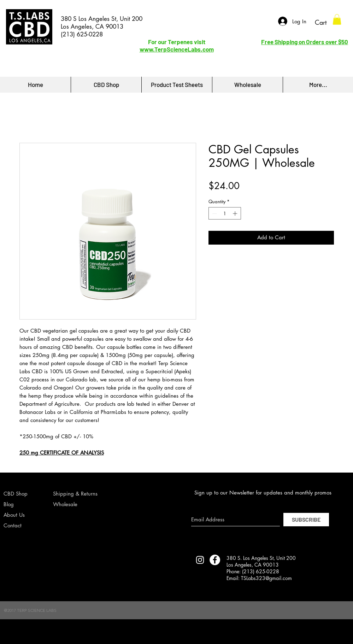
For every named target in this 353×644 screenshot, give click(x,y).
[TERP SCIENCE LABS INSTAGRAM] (200, 560)
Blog (9, 504)
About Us (14, 515)
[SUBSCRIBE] (306, 520)
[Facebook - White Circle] (215, 560)
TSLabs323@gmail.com (266, 578)
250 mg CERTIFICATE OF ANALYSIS (62, 453)
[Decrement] (214, 213)
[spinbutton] (225, 213)
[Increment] (236, 213)
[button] (337, 19)
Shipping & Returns (75, 494)
